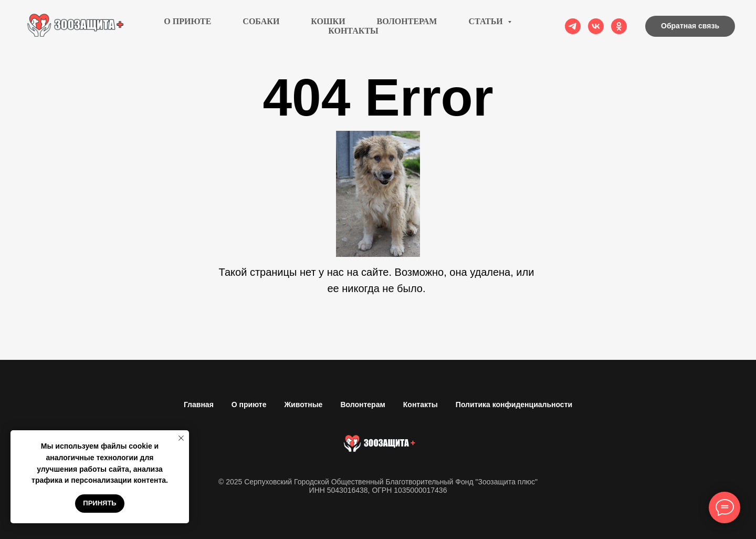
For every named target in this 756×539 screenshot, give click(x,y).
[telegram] (573, 26)
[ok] (619, 26)
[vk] (596, 26)
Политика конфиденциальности (514, 405)
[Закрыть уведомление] (181, 438)
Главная (199, 405)
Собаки (261, 21)
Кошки (328, 21)
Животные (303, 405)
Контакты (353, 31)
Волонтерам (407, 21)
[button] (690, 26)
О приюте (187, 21)
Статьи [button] (486, 21)
